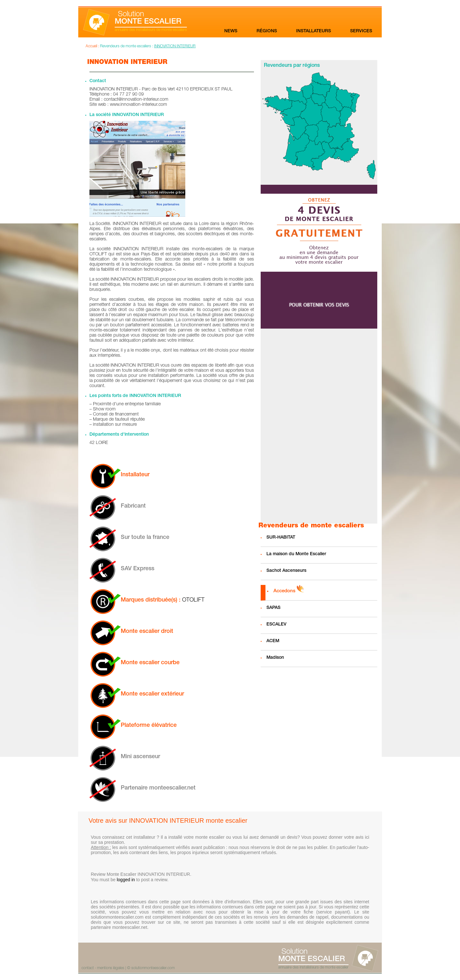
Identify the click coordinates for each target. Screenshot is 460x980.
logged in (126, 880)
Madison (275, 658)
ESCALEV (276, 625)
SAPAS (273, 608)
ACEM (273, 641)
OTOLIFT (193, 600)
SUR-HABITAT (281, 538)
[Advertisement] (319, 426)
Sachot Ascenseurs (286, 571)
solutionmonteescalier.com (153, 968)
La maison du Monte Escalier (296, 554)
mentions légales (111, 968)
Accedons (284, 591)
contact (88, 968)
